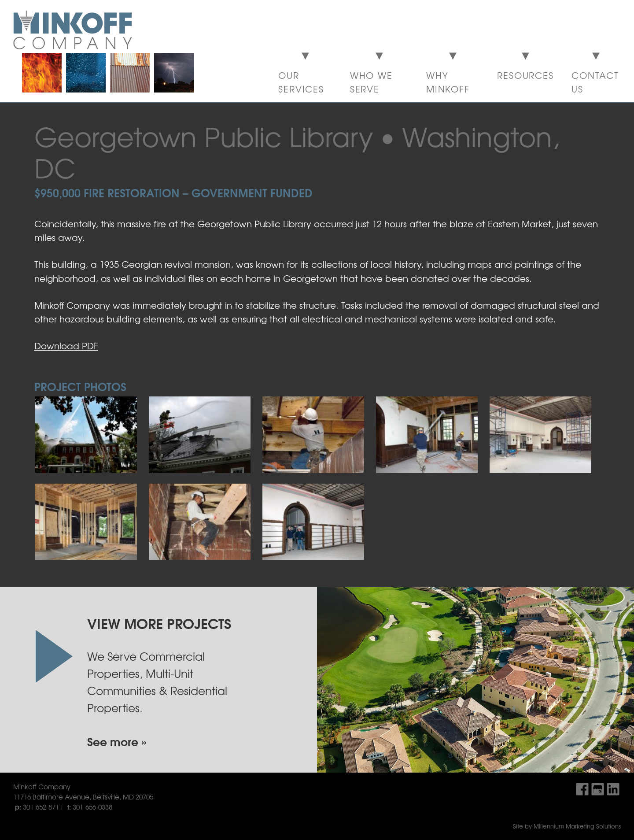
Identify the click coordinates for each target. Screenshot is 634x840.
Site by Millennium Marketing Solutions (567, 826)
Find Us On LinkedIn (613, 789)
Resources (525, 75)
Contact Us (595, 82)
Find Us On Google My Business (598, 789)
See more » (117, 741)
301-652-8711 (43, 807)
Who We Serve (371, 82)
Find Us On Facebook (582, 789)
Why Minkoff (448, 82)
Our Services (301, 82)
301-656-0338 (92, 807)
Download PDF (66, 346)
